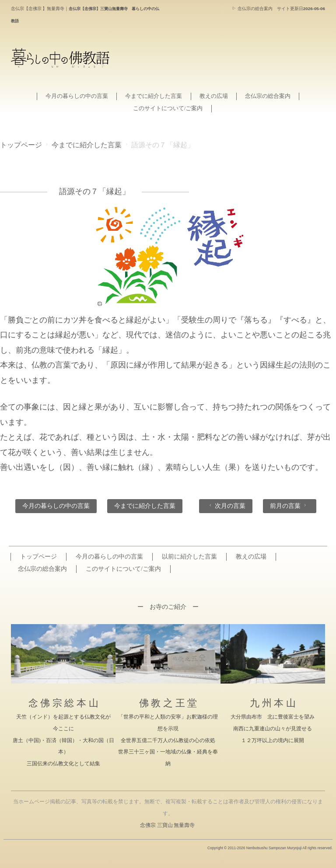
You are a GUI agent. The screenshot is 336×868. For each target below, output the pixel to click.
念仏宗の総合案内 (252, 9)
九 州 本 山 (273, 703)
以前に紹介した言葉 (189, 557)
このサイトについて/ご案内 (168, 108)
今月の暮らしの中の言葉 (70, 96)
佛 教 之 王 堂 (168, 703)
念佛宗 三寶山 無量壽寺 (168, 825)
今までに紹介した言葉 (153, 96)
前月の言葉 (289, 506)
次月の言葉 (226, 506)
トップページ (21, 145)
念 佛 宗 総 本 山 (63, 703)
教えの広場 (217, 96)
